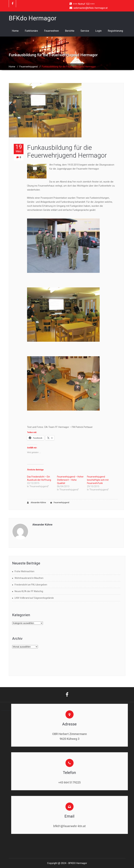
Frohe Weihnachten (24, 571)
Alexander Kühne (37, 503)
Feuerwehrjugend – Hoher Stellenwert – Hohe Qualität (70, 480)
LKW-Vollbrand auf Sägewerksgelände (34, 598)
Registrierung (115, 31)
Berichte (70, 31)
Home (15, 31)
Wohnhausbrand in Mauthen (29, 578)
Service (85, 31)
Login (98, 31)
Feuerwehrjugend (29, 67)
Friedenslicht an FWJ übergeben (31, 585)
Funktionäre (31, 31)
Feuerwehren (51, 31)
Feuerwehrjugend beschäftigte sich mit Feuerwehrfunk (98, 480)
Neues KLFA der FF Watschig (29, 591)
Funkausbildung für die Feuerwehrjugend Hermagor (67, 152)
